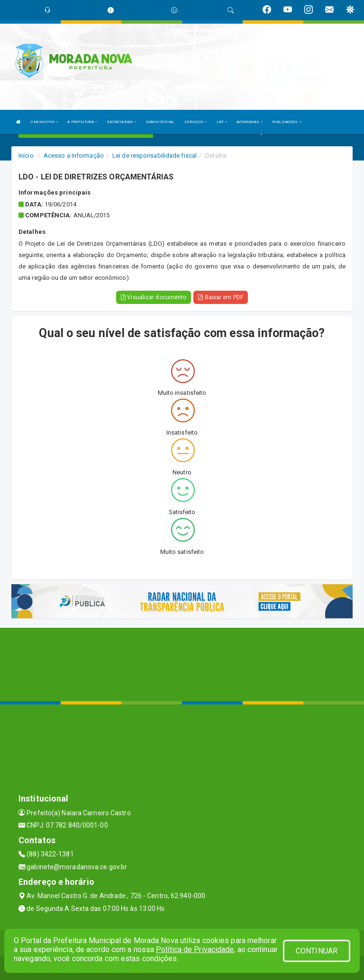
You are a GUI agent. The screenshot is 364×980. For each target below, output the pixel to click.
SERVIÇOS (196, 122)
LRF (222, 122)
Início (26, 156)
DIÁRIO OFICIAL (160, 122)
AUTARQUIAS (250, 122)
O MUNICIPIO (44, 122)
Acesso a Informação (74, 156)
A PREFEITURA (82, 122)
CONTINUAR (317, 951)
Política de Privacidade (195, 949)
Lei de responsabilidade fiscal (155, 156)
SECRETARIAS (122, 122)
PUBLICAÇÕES (287, 122)
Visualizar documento (154, 297)
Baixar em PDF (221, 297)
